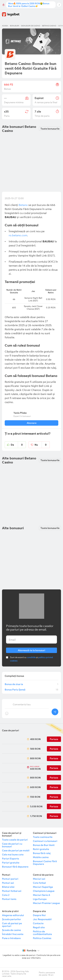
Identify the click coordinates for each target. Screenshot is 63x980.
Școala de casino (12, 930)
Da (18, 445)
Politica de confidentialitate (42, 933)
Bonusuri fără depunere (15, 867)
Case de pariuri (10, 730)
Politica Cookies (42, 938)
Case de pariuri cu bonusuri (12, 845)
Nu (42, 445)
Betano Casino (49, 26)
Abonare (31, 423)
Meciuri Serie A (41, 895)
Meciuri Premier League (46, 903)
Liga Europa (40, 899)
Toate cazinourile (43, 837)
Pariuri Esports (10, 859)
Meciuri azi (39, 879)
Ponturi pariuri (10, 879)
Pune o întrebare (11, 938)
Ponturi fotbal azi (12, 891)
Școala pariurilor (12, 919)
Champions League (44, 891)
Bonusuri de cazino (31, 26)
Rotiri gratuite (41, 849)
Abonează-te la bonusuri (32, 650)
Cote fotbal (39, 883)
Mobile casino (41, 857)
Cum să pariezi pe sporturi (12, 925)
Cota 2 (6, 895)
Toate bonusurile (50, 129)
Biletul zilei (8, 887)
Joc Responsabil (42, 919)
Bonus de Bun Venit (44, 845)
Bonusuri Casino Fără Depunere (45, 863)
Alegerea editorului (13, 915)
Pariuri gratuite (11, 863)
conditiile (31, 657)
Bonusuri (15, 26)
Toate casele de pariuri (15, 840)
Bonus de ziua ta (32, 684)
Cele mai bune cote (13, 855)
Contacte (38, 923)
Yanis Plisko (20, 413)
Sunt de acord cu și (32, 659)
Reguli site (39, 927)
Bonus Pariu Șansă (32, 690)
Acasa (5, 26)
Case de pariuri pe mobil (16, 850)
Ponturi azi (8, 883)
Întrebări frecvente (13, 934)
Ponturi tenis (9, 899)
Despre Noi (39, 915)
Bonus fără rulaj (42, 853)
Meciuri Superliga (43, 887)
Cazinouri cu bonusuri (45, 841)
